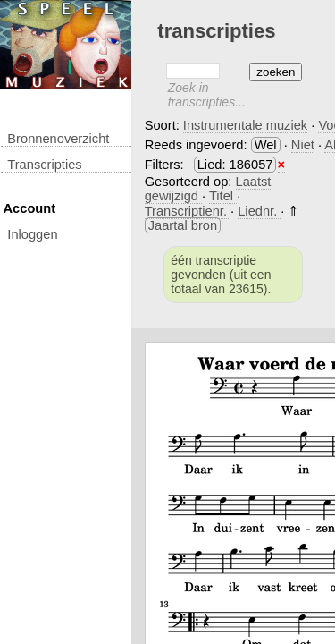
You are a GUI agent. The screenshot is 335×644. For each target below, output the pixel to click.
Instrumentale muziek (245, 125)
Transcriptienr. (188, 211)
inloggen (32, 234)
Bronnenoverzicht (58, 139)
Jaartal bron (183, 225)
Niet (303, 145)
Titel (223, 196)
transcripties (44, 165)
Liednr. (259, 211)
